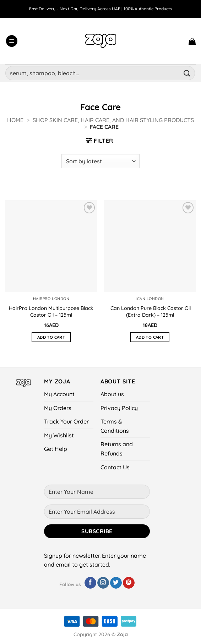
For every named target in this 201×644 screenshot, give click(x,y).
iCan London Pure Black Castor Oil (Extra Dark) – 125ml (150, 312)
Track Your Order (66, 421)
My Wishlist (59, 435)
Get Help (56, 449)
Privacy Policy (119, 408)
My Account (59, 394)
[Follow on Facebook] (90, 583)
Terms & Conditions (115, 426)
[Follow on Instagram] (103, 583)
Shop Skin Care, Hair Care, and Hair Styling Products (113, 120)
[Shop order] (101, 161)
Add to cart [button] (51, 337)
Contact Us (115, 467)
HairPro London (51, 299)
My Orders (58, 408)
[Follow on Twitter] (116, 583)
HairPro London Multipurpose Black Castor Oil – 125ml (51, 312)
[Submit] (187, 73)
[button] (12, 41)
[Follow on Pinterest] (129, 583)
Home (15, 120)
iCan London (150, 299)
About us (112, 394)
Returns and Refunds (117, 449)
